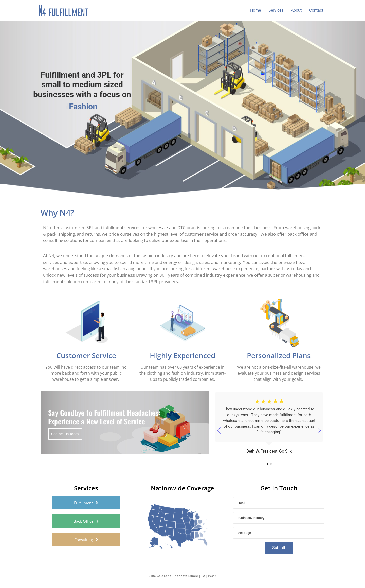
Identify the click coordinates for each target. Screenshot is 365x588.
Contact (316, 10)
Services (276, 10)
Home (255, 10)
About (296, 10)
